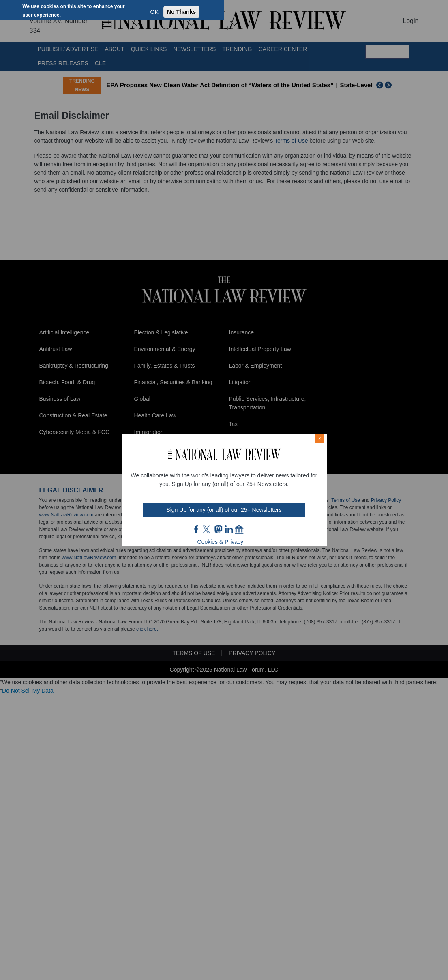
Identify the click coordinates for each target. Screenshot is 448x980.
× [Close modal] (319, 438)
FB (197, 529)
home (239, 529)
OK (154, 12)
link (229, 529)
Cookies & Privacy (221, 542)
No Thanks (182, 12)
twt (208, 529)
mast (218, 529)
